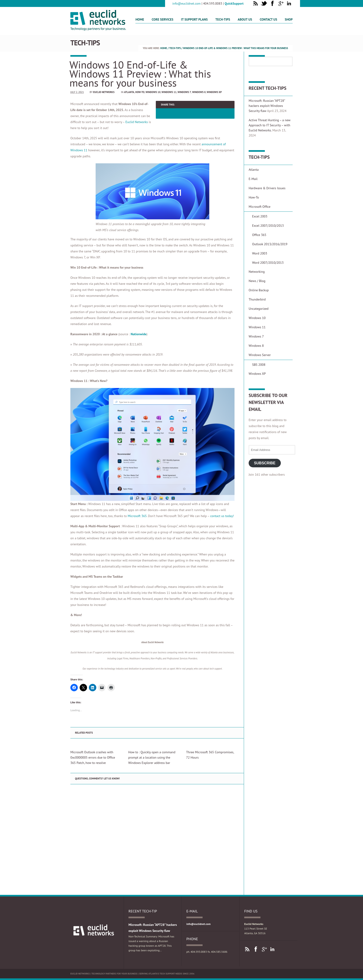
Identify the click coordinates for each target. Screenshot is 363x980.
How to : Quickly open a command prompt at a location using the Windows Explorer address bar (152, 757)
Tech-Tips (223, 19)
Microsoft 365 (137, 516)
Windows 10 (153, 92)
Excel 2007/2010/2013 (268, 226)
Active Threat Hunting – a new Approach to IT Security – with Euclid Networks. (270, 125)
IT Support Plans (194, 19)
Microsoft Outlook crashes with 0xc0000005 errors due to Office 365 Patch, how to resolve (93, 757)
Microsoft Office (260, 207)
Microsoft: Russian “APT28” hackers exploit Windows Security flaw (267, 106)
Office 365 (259, 235)
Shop (289, 19)
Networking (257, 272)
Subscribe (265, 463)
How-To (140, 92)
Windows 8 (199, 92)
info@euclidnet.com (187, 3)
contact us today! (222, 516)
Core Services (162, 19)
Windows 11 (169, 92)
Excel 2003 (260, 216)
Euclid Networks (104, 92)
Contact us (268, 19)
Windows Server (260, 355)
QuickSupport (234, 3)
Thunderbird (257, 299)
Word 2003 (260, 253)
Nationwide (138, 334)
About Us (245, 19)
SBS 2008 (259, 365)
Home (140, 19)
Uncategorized (259, 309)
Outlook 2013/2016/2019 (270, 244)
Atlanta (129, 92)
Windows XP (214, 92)
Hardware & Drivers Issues (267, 188)
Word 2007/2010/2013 (268, 263)
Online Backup (259, 290)
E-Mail (253, 179)
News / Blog (257, 281)
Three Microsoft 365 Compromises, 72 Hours (210, 755)
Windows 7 (184, 92)
